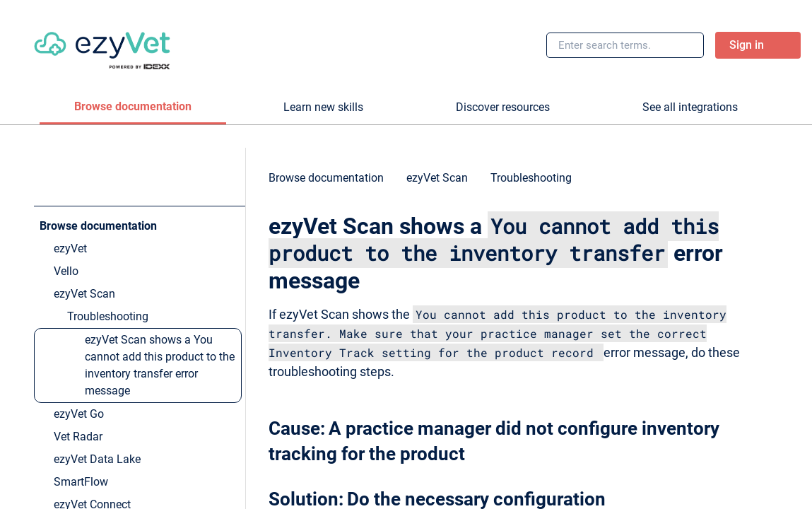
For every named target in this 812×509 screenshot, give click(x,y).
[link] (102, 45)
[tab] (133, 107)
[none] (772, 185)
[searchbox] (678, 45)
